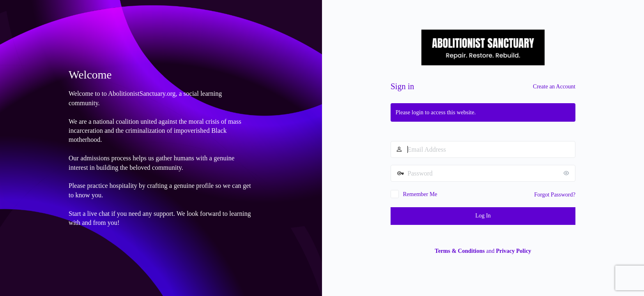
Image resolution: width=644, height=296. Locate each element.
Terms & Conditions (460, 251)
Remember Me (420, 194)
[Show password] (567, 173)
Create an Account (554, 87)
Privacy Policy (513, 251)
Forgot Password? (555, 195)
